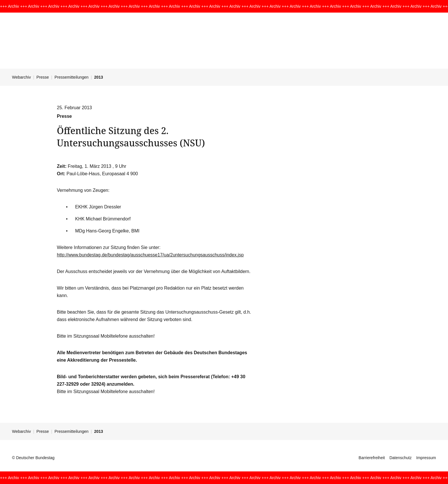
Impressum (426, 458)
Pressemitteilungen (72, 77)
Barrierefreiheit (372, 458)
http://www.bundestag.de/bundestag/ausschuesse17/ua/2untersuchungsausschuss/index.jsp (150, 255)
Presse (43, 77)
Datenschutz (401, 458)
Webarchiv (21, 77)
